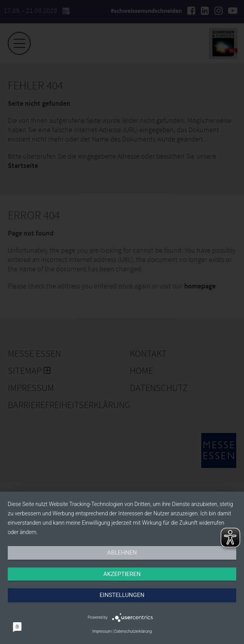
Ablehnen (122, 553)
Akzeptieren (122, 574)
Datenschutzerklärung (133, 631)
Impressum (102, 631)
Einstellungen (122, 595)
